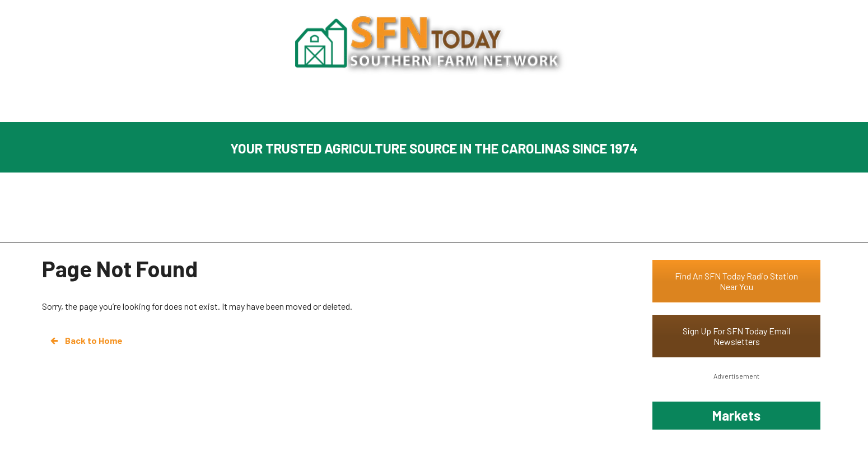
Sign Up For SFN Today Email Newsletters (736, 336)
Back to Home (86, 341)
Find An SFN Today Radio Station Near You (736, 281)
